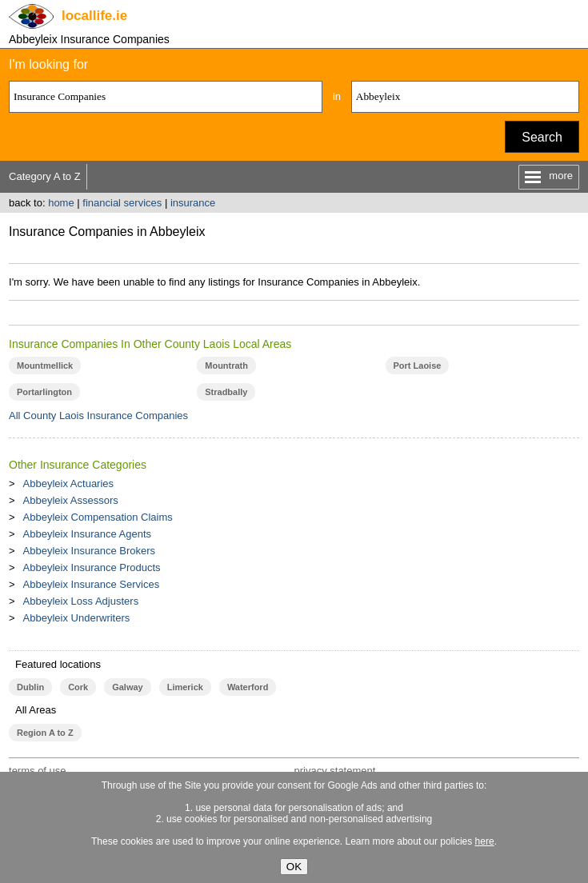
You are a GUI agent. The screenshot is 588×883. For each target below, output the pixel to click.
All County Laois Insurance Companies (98, 416)
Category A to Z (45, 176)
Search (542, 137)
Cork (78, 687)
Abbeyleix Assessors (71, 500)
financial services (122, 203)
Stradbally (226, 392)
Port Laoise (418, 366)
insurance (193, 203)
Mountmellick (45, 366)
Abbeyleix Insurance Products (92, 567)
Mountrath (226, 366)
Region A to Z (45, 733)
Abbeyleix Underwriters (77, 618)
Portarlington (44, 392)
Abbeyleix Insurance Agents (87, 534)
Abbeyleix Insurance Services (92, 584)
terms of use (38, 771)
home (61, 203)
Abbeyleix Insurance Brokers (89, 551)
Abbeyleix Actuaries (68, 483)
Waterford (248, 687)
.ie (94, 16)
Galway (127, 687)
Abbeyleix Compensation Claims (98, 517)
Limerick (185, 687)
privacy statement (334, 771)
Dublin (30, 687)
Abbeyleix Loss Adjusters (81, 601)
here (485, 841)
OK (294, 867)
